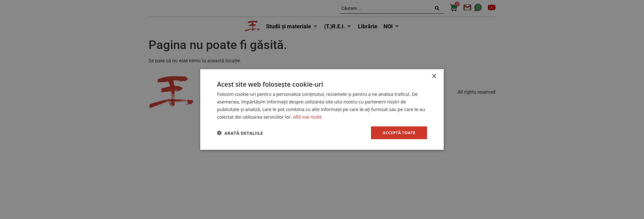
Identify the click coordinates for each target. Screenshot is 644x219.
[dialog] (322, 109)
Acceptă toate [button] (398, 132)
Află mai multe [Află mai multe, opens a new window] (308, 116)
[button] (240, 133)
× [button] (434, 76)
